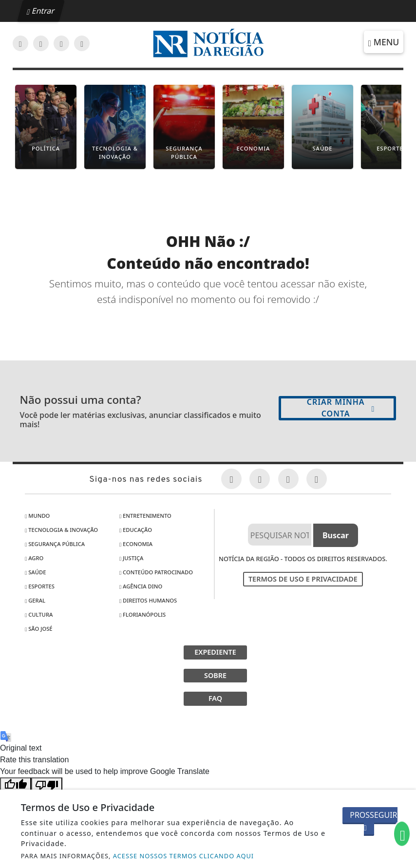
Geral (35, 600)
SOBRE (215, 675)
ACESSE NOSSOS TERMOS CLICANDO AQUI (183, 856)
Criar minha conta (341, 408)
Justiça (131, 558)
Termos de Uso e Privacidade (303, 579)
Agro (34, 558)
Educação (136, 530)
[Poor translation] (47, 785)
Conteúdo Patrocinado (156, 572)
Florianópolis (142, 614)
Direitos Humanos (148, 600)
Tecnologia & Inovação (61, 530)
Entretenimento (145, 516)
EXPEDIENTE (215, 652)
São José (38, 629)
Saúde (35, 572)
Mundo (37, 516)
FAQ (215, 698)
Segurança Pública (55, 544)
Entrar (41, 11)
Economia (136, 544)
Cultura (39, 614)
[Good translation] (16, 785)
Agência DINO (141, 586)
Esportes (40, 586)
